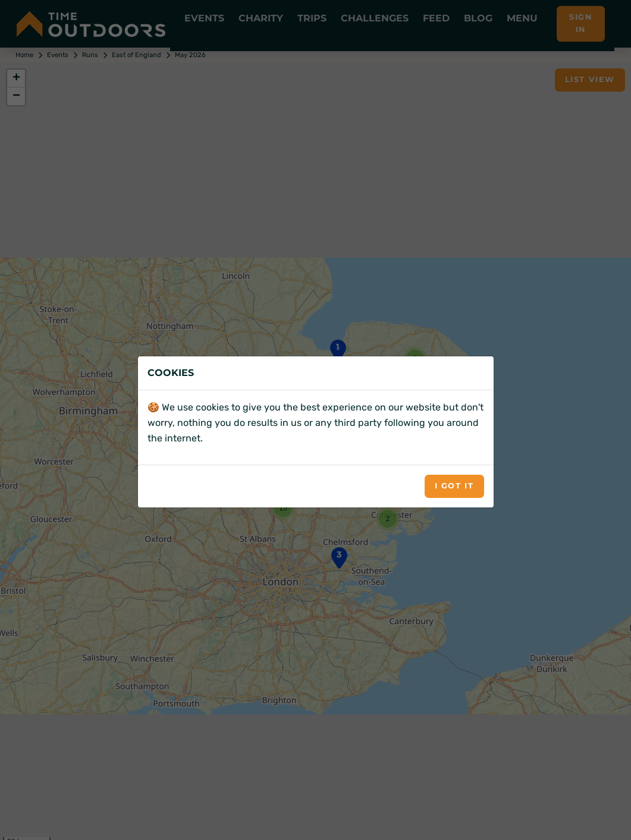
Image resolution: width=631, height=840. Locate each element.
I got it (454, 486)
